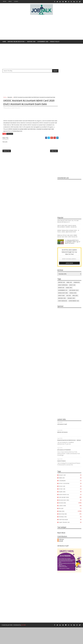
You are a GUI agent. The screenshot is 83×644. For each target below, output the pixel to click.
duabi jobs (69, 180)
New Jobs (10, 97)
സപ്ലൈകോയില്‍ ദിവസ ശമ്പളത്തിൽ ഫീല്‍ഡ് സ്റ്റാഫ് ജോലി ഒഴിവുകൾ (72, 134)
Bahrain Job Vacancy (63, 325)
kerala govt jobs (63, 185)
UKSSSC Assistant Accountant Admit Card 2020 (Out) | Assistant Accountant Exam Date (31, 131)
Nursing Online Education (16, 42)
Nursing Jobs (31, 42)
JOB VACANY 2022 (74, 183)
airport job (62, 175)
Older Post (52, 153)
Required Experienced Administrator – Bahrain (69, 333)
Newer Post (7, 153)
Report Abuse (61, 425)
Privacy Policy (55, 42)
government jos (63, 183)
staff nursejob (63, 193)
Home (5, 1)
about (10, 1)
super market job (74, 193)
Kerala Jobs (73, 185)
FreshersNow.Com (17, 133)
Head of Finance (62, 353)
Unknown (61, 432)
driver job (61, 180)
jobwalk (61, 434)
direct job (72, 177)
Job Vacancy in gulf (62, 317)
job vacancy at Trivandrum (64, 342)
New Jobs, (18, 108)
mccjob (69, 188)
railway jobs (71, 191)
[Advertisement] (50, 27)
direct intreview (63, 177)
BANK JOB (69, 175)
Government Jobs (43, 42)
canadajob (77, 175)
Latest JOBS (61, 188)
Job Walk (10, 517)
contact (16, 1)
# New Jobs (10, 136)
